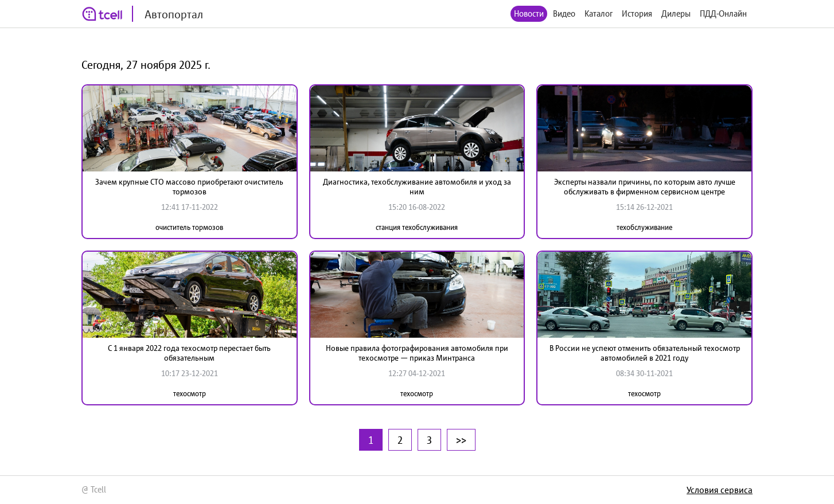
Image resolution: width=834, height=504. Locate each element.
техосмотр (190, 394)
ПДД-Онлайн (723, 13)
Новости (529, 13)
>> (461, 440)
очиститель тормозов (189, 227)
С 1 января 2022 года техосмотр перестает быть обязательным (189, 353)
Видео (564, 13)
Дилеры (676, 13)
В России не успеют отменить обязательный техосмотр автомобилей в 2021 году (645, 353)
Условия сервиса (720, 490)
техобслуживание (644, 227)
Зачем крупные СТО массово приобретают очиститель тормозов (189, 187)
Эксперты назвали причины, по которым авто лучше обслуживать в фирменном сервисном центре (645, 187)
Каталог (599, 13)
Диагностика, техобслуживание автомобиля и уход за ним (417, 187)
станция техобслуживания (417, 227)
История (637, 13)
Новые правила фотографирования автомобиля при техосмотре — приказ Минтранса (417, 353)
